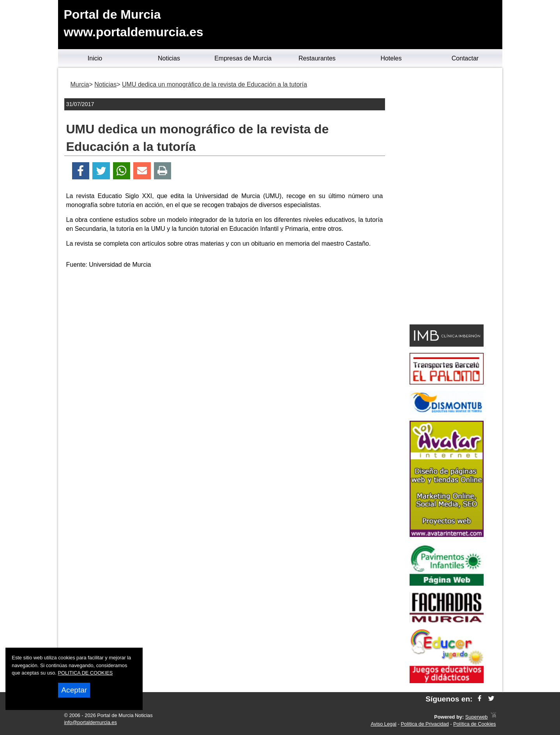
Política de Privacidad (425, 724)
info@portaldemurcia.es (91, 722)
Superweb (477, 717)
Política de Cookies (475, 724)
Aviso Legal (383, 724)
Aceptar (74, 690)
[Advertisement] (224, 330)
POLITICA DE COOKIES (85, 673)
